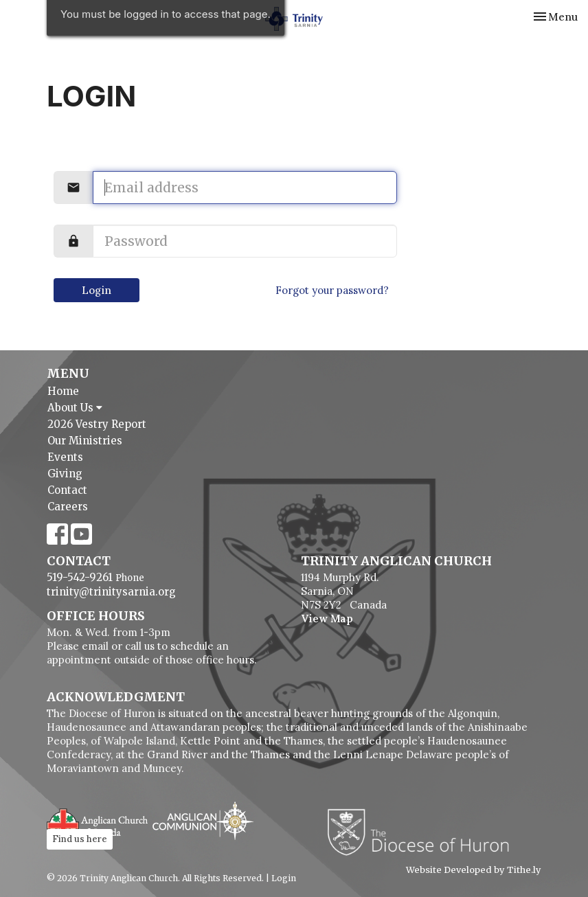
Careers (68, 507)
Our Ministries (85, 441)
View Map (327, 618)
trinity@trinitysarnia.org (111, 592)
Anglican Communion (203, 820)
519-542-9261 (80, 577)
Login (97, 290)
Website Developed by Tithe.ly (474, 870)
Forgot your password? (332, 290)
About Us (75, 408)
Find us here (80, 839)
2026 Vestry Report (97, 424)
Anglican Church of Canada (98, 823)
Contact (67, 490)
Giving (65, 474)
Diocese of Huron (423, 832)
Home (63, 391)
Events (65, 457)
